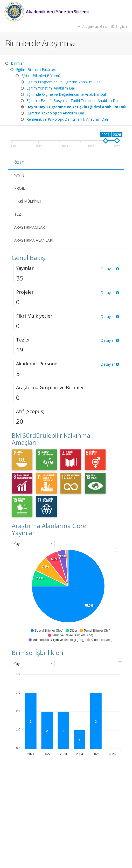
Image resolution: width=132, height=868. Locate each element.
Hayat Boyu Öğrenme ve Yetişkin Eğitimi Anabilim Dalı (76, 107)
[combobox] (33, 543)
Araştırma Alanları (34, 240)
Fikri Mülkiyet (28, 201)
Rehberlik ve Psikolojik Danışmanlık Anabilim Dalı (67, 119)
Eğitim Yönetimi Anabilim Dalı (51, 88)
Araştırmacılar (30, 227)
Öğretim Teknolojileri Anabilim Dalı (55, 113)
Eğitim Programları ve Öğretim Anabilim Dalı (63, 82)
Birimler (17, 63)
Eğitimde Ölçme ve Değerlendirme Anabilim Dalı (67, 94)
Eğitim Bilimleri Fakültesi (36, 69)
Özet (19, 162)
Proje (20, 188)
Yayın (19, 175)
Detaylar (110, 269)
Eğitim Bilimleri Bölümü (41, 76)
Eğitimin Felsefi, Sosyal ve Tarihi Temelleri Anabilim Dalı (73, 101)
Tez (18, 214)
